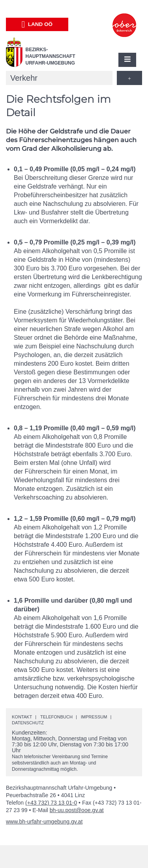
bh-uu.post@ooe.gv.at (77, 810)
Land (37, 24)
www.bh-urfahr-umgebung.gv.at (44, 822)
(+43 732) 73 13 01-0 (51, 803)
